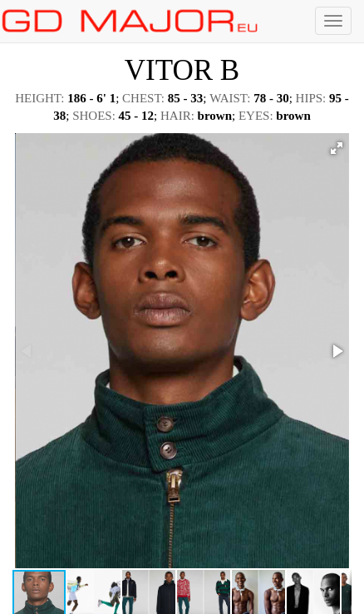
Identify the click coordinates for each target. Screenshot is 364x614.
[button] (337, 148)
